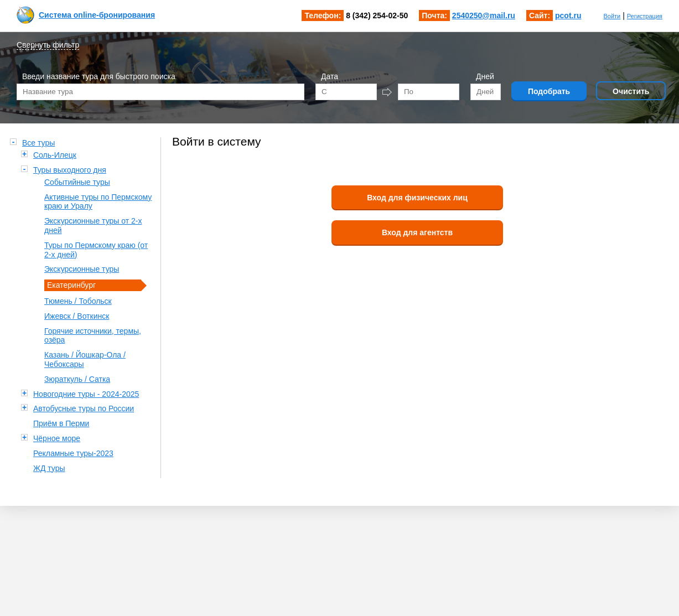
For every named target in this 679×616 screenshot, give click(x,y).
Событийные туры (77, 182)
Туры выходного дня (70, 170)
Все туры (38, 143)
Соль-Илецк (55, 155)
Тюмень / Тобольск (78, 301)
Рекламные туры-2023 (73, 453)
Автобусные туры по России (84, 408)
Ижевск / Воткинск (77, 316)
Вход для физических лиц (417, 198)
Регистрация (645, 16)
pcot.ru (568, 15)
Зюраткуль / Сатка (77, 379)
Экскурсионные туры (82, 269)
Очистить (631, 91)
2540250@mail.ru (484, 15)
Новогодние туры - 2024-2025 (86, 394)
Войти (612, 16)
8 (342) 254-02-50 (377, 15)
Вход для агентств (417, 232)
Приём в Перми (61, 423)
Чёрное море (57, 438)
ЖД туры (49, 468)
